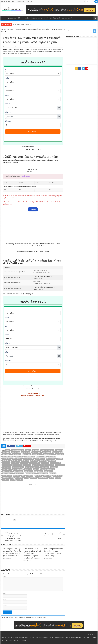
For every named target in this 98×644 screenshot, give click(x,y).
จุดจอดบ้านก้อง (45, 463)
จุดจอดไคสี (17, 476)
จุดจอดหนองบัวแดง (18, 471)
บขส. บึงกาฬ (38, 476)
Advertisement (20, 2)
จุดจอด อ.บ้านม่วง (47, 452)
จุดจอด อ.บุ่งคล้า (6, 454)
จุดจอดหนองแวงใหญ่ (7, 474)
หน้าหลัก (4, 18)
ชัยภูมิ (23, 476)
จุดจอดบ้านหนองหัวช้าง (18, 467)
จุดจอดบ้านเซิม (54, 467)
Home (3, 29)
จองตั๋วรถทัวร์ (7, 433)
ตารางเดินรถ (27, 18)
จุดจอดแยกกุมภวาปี (19, 474)
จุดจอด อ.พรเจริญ (17, 454)
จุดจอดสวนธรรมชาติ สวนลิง (48, 469)
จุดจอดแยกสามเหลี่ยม (42, 474)
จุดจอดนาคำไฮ (52, 461)
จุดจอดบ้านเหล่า (6, 469)
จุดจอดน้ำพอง (15, 463)
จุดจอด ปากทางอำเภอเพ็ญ (47, 450)
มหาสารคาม (33, 478)
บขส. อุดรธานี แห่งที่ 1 (8, 478)
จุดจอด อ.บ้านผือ (36, 452)
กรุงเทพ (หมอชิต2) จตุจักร (17, 450)
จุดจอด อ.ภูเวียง (27, 454)
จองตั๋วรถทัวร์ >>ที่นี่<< (14, 18)
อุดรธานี (13, 480)
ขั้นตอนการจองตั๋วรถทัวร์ (40, 18)
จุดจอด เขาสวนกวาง (28, 459)
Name (5, 593)
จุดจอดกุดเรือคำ (15, 461)
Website (5, 605)
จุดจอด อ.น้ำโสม (16, 452)
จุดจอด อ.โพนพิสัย (17, 459)
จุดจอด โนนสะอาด (40, 459)
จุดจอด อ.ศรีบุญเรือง (48, 454)
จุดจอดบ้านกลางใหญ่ (34, 463)
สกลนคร (52, 478)
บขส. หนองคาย (47, 476)
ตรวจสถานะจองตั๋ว (67, 18)
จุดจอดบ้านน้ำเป (60, 465)
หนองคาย (58, 478)
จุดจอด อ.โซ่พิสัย (6, 459)
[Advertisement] (33, 227)
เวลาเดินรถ (20, 480)
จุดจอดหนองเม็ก (29, 471)
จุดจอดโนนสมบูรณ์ (7, 476)
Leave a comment (36, 46)
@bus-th (39, 149)
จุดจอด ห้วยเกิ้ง (59, 450)
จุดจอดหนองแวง (49, 471)
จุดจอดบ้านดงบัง (17, 465)
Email (5, 599)
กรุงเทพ (7, 450)
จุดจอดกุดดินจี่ (6, 461)
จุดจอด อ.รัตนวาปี (37, 454)
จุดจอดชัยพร (34, 461)
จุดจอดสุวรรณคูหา (7, 471)
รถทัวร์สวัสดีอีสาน (43, 478)
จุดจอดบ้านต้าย (27, 465)
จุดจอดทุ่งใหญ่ (43, 461)
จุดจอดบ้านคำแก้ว (7, 465)
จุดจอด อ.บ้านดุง (26, 452)
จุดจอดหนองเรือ (39, 471)
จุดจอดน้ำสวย (24, 463)
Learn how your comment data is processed (34, 618)
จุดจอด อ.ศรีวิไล (59, 454)
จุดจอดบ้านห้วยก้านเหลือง (32, 467)
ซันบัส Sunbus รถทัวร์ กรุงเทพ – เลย (22, 25)
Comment (6, 576)
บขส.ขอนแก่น (19, 478)
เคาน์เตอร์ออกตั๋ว (55, 18)
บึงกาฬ (26, 478)
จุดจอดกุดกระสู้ (50, 459)
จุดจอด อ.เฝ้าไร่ (52, 457)
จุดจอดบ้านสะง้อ (6, 467)
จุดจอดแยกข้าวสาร (31, 474)
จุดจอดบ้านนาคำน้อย (38, 465)
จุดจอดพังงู (36, 469)
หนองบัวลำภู (5, 480)
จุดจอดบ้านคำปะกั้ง (56, 463)
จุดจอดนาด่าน (6, 463)
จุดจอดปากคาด (28, 469)
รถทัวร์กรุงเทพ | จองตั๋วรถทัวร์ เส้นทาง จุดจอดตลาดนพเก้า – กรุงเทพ (51, 535)
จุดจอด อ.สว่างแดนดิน (8, 457)
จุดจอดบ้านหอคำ (44, 467)
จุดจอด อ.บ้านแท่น (58, 452)
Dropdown (29, 2)
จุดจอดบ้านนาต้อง (50, 465)
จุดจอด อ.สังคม (19, 457)
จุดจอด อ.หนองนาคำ (30, 457)
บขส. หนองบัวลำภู (58, 476)
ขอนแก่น (28, 450)
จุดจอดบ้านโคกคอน (17, 469)
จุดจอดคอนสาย (25, 461)
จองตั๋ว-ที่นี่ (33, 209)
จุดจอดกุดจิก (59, 459)
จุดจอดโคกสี (53, 474)
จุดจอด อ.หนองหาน (42, 457)
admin (6, 46)
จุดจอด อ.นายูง (6, 452)
